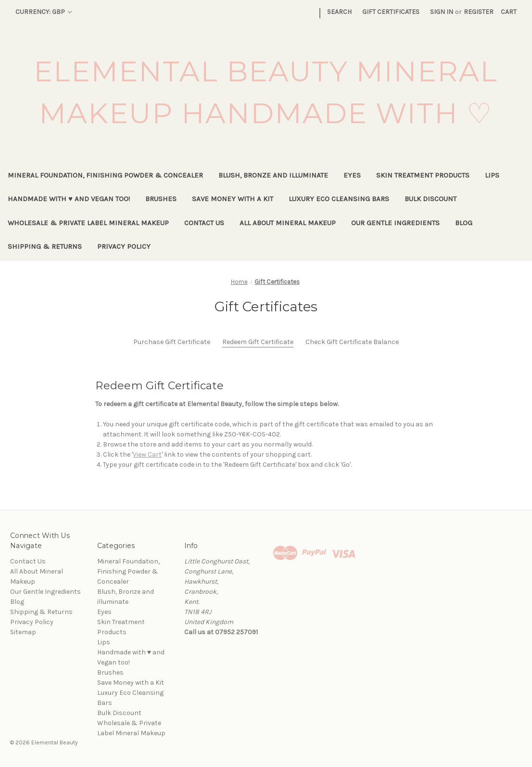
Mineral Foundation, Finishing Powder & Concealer (105, 175)
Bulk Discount (431, 199)
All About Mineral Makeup (288, 223)
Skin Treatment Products (423, 175)
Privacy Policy (124, 246)
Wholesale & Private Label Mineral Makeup (88, 223)
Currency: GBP (44, 12)
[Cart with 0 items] (509, 12)
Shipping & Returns (45, 246)
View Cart (147, 454)
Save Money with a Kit (233, 199)
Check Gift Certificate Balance (352, 342)
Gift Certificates (391, 12)
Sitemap (23, 632)
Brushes (161, 199)
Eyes (352, 175)
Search (339, 12)
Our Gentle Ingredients (395, 223)
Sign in (442, 12)
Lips (492, 175)
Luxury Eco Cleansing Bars (339, 199)
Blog (464, 223)
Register (479, 12)
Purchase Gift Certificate (172, 342)
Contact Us (204, 223)
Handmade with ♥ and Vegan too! (69, 199)
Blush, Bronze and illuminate (273, 175)
